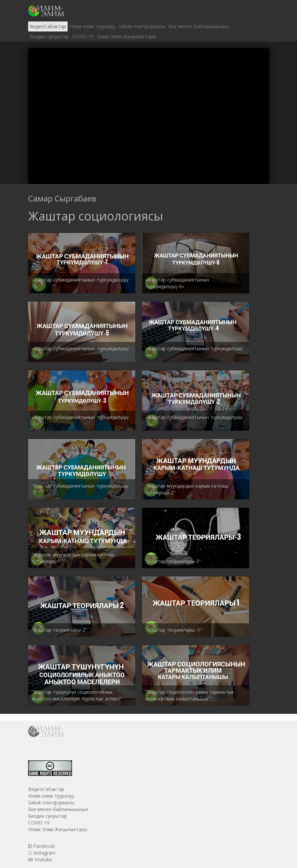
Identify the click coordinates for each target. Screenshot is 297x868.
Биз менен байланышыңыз (199, 26)
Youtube (40, 859)
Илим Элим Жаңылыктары (126, 36)
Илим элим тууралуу (92, 26)
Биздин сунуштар (49, 36)
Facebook (42, 846)
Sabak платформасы (142, 26)
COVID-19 (83, 36)
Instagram (42, 853)
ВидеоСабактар (48, 26)
